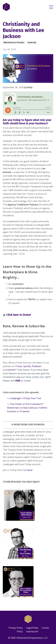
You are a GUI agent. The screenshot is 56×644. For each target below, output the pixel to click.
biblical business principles (14, 42)
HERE (18, 381)
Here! (30, 470)
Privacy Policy (16, 628)
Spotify (27, 366)
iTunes (19, 366)
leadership (32, 42)
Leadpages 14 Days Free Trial (25, 398)
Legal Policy (32, 628)
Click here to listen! (19, 315)
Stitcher (11, 370)
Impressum (32, 631)
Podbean (37, 366)
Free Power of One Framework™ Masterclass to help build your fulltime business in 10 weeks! (27, 408)
